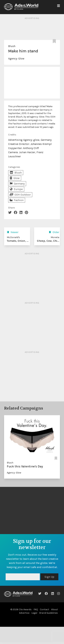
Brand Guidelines (49, 613)
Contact (45, 609)
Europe (16, 189)
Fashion (17, 200)
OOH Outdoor (20, 195)
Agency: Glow (14, 473)
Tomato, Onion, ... (18, 241)
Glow (21, 58)
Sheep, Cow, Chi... (48, 241)
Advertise (24, 613)
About (55, 609)
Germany (17, 184)
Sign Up (49, 577)
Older (54, 232)
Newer (13, 232)
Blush (12, 46)
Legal (34, 613)
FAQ (36, 609)
